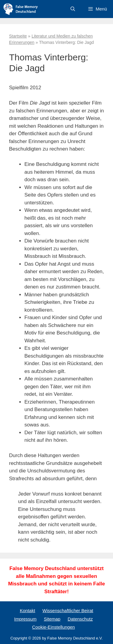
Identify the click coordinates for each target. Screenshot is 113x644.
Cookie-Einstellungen (54, 627)
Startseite (18, 36)
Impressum (25, 619)
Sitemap (52, 619)
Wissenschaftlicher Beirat (68, 610)
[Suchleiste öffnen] (73, 9)
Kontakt (28, 610)
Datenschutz (80, 619)
